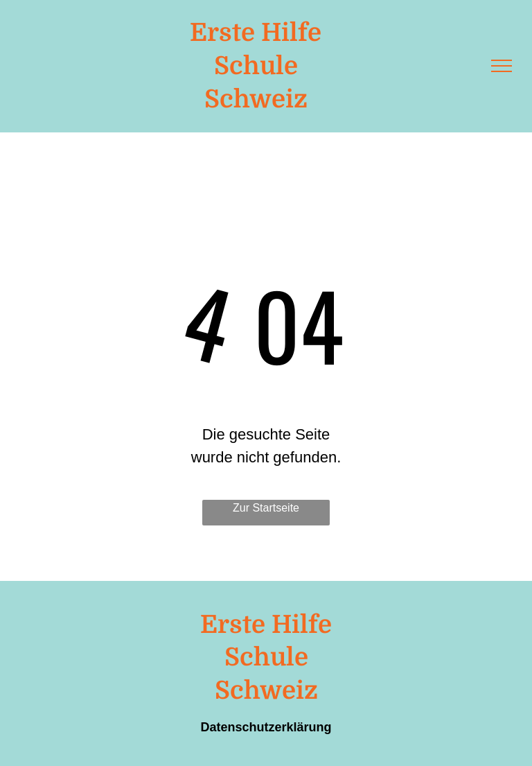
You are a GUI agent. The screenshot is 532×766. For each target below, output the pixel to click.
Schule (256, 66)
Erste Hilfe (256, 33)
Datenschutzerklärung (266, 727)
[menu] (502, 66)
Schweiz (256, 99)
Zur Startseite (266, 508)
